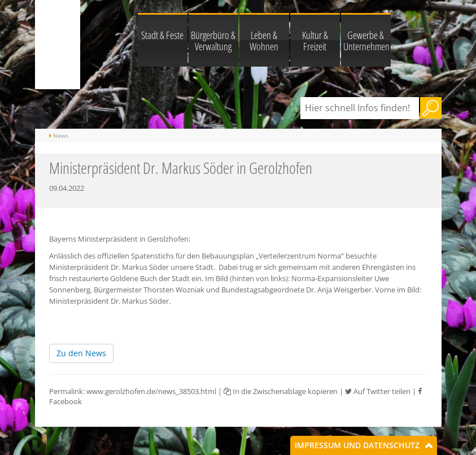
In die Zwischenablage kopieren (281, 391)
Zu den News (81, 353)
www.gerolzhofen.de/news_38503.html (151, 391)
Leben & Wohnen (264, 41)
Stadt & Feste (162, 35)
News (61, 135)
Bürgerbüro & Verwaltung (213, 41)
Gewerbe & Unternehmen (366, 41)
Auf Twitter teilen (378, 391)
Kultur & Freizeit (315, 41)
